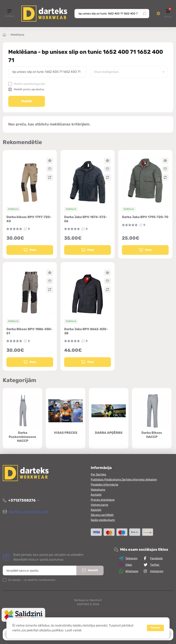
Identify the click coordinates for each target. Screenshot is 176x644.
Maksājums (98, 490)
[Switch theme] (158, 13)
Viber (126, 565)
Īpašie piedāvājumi (103, 520)
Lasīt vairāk (73, 630)
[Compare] (50, 177)
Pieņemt (155, 628)
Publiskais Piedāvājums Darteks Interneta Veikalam (124, 479)
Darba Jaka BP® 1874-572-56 (86, 219)
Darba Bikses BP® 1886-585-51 (29, 331)
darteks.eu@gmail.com (29, 512)
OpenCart (96, 600)
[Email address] (40, 570)
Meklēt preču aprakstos (29, 89)
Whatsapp (129, 571)
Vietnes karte (99, 505)
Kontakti (96, 495)
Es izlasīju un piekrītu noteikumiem (32, 580)
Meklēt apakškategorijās (29, 84)
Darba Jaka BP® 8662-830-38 (86, 331)
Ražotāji (96, 510)
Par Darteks (98, 474)
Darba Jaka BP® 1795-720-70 (145, 217)
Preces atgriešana (103, 500)
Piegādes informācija (104, 485)
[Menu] (9, 14)
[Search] (145, 14)
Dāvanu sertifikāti (102, 515)
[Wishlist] (50, 169)
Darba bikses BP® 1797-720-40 (29, 219)
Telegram (128, 558)
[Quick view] (50, 161)
